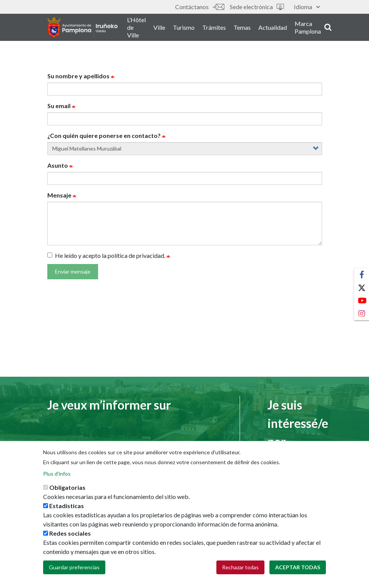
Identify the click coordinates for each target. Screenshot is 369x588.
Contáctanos (200, 7)
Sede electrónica (257, 7)
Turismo (203, 30)
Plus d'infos (57, 474)
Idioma (307, 7)
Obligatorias (67, 487)
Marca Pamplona (327, 30)
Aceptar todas (298, 567)
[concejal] (185, 149)
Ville (179, 30)
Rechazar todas (240, 567)
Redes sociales (70, 533)
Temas (262, 30)
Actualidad (292, 30)
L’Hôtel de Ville (156, 30)
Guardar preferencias (74, 567)
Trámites (234, 30)
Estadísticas (67, 506)
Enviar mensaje (73, 271)
